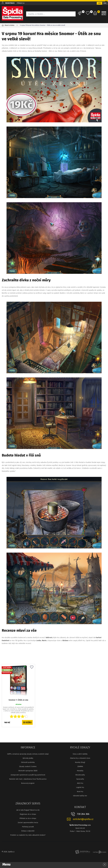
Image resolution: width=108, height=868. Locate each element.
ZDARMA (80, 766)
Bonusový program (28, 783)
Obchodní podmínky (28, 762)
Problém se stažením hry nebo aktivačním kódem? (28, 835)
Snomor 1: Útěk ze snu (18, 700)
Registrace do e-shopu (28, 814)
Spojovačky (80, 779)
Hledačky (80, 771)
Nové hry (80, 792)
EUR (105, 3)
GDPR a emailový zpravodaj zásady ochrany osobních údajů (28, 754)
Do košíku (27, 722)
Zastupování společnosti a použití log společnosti (28, 775)
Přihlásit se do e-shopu (28, 818)
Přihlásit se (21, 3)
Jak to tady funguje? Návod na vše (28, 810)
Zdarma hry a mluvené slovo (80, 758)
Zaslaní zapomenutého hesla (28, 823)
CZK (99, 3)
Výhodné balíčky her (80, 796)
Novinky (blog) (80, 762)
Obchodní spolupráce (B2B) (28, 771)
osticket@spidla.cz (83, 819)
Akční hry (80, 783)
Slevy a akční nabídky (80, 754)
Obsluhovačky (80, 775)
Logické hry (80, 787)
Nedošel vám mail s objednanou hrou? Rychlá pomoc (28, 779)
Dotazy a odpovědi (28, 831)
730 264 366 (83, 814)
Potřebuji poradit (28, 827)
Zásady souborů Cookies (28, 766)
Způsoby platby (28, 758)
